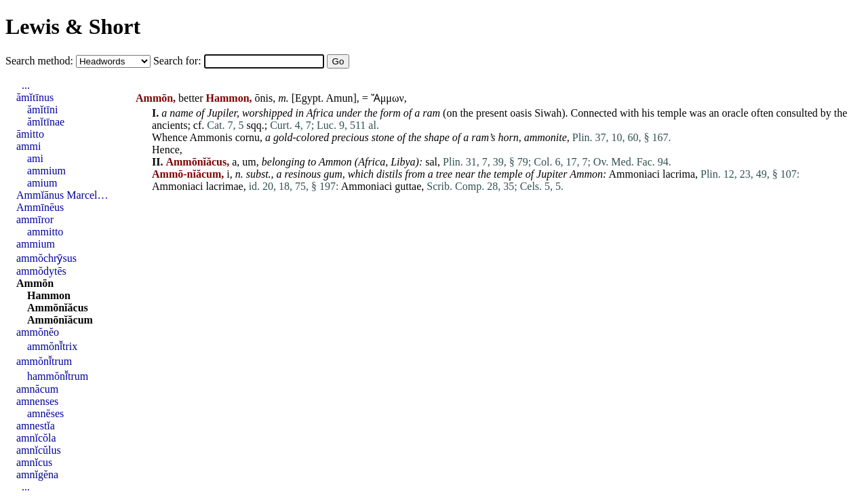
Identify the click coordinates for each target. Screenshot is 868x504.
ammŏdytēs (41, 271)
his (648, 113)
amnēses (45, 413)
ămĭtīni (42, 110)
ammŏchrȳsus (46, 258)
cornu (248, 137)
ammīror (35, 219)
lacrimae (225, 186)
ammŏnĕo (38, 332)
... (26, 85)
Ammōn (35, 283)
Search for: (179, 61)
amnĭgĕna (37, 474)
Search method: (41, 61)
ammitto (45, 232)
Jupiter (552, 174)
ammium (46, 171)
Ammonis (211, 137)
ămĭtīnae (46, 122)
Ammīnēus (40, 207)
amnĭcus (34, 462)
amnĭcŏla (36, 438)
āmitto (30, 134)
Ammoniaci (635, 174)
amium (42, 183)
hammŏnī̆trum (58, 376)
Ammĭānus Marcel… (62, 195)
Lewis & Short (73, 26)
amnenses (37, 401)
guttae (408, 186)
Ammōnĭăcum (60, 320)
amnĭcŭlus (39, 450)
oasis (521, 113)
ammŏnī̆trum (44, 361)
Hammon (49, 295)
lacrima (679, 174)
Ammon (335, 162)
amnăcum (37, 389)
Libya (403, 162)
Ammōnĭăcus (58, 308)
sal (431, 162)
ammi (28, 146)
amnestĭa (36, 426)
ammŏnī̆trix (52, 346)
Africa (320, 113)
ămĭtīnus (35, 97)
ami (35, 158)
